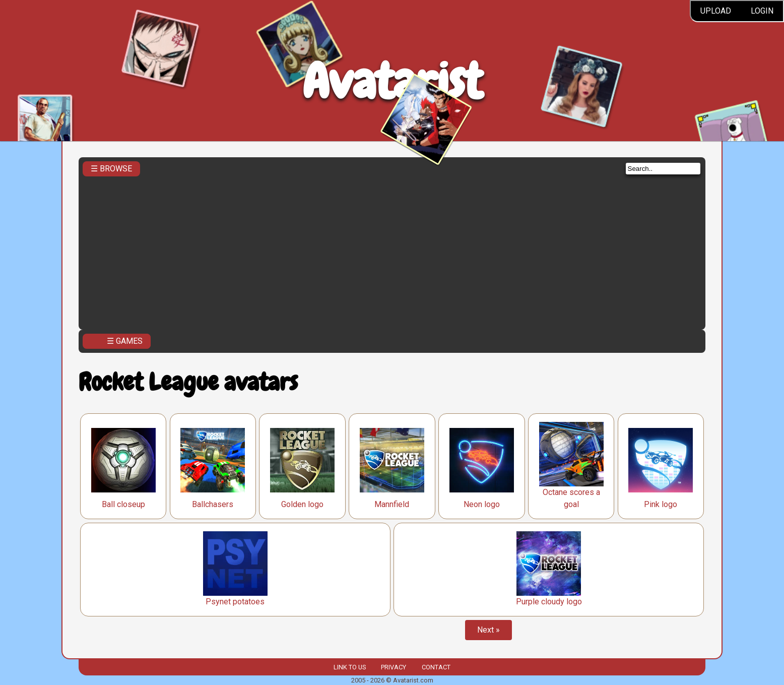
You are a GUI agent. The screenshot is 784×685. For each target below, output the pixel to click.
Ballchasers (213, 504)
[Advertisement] (392, 250)
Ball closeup (123, 504)
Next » (488, 630)
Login (762, 11)
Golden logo (302, 504)
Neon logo (482, 504)
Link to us (350, 667)
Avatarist (392, 81)
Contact (436, 667)
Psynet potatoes (235, 602)
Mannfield (392, 504)
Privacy (394, 667)
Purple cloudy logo (549, 602)
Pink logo (661, 504)
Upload (716, 11)
